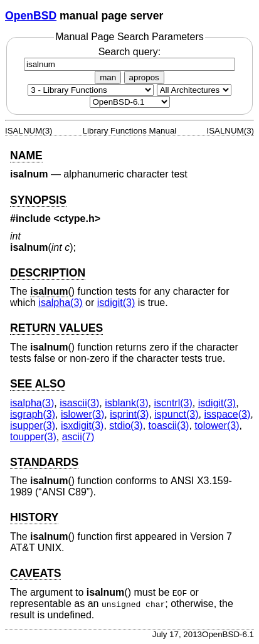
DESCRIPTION (48, 273)
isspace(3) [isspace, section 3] (227, 414)
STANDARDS (44, 462)
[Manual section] (91, 90)
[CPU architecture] (194, 90)
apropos (144, 77)
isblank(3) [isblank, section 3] (126, 403)
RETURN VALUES (56, 328)
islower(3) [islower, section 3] (82, 414)
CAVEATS (35, 573)
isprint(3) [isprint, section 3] (129, 414)
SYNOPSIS (38, 200)
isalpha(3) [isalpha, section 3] (60, 303)
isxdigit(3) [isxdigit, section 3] (82, 425)
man (108, 77)
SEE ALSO (38, 384)
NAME (26, 156)
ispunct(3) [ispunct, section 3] (176, 414)
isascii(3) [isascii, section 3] (79, 403)
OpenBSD (31, 16)
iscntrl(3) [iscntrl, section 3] (173, 403)
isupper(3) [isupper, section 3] (33, 425)
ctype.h (77, 219)
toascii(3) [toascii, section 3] (169, 425)
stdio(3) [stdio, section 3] (126, 425)
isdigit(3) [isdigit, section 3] (116, 303)
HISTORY (34, 517)
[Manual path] (130, 102)
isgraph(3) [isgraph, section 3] (33, 414)
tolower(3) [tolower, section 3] (217, 425)
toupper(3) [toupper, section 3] (33, 437)
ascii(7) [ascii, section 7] (78, 437)
